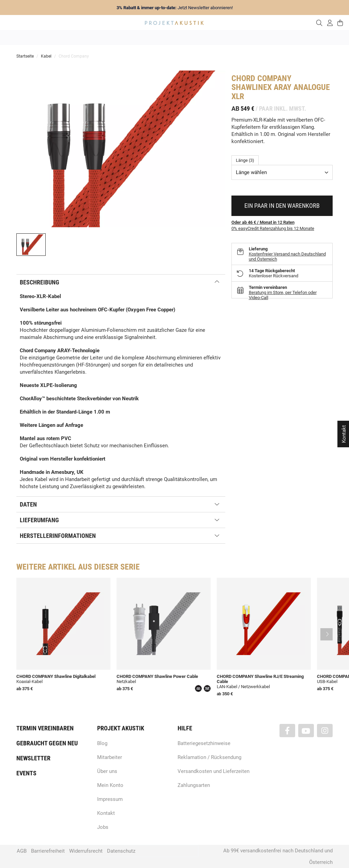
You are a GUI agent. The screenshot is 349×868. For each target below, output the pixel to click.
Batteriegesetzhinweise (204, 743)
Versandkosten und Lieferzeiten (214, 771)
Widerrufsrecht (86, 851)
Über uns (107, 771)
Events (26, 773)
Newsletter (33, 758)
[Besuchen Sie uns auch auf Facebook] (287, 731)
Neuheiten (82, 37)
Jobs (103, 827)
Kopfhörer (274, 37)
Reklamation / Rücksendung (209, 757)
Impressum (110, 799)
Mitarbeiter (110, 757)
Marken (110, 37)
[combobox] (282, 172)
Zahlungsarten (194, 785)
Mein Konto (110, 785)
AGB (22, 851)
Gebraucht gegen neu (47, 743)
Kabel (301, 37)
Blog (102, 743)
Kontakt (106, 813)
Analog (136, 37)
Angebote (51, 37)
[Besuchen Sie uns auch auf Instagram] (325, 731)
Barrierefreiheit (48, 851)
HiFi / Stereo (166, 37)
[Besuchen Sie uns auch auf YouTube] (306, 731)
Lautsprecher (241, 37)
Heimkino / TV (203, 37)
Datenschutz (121, 851)
